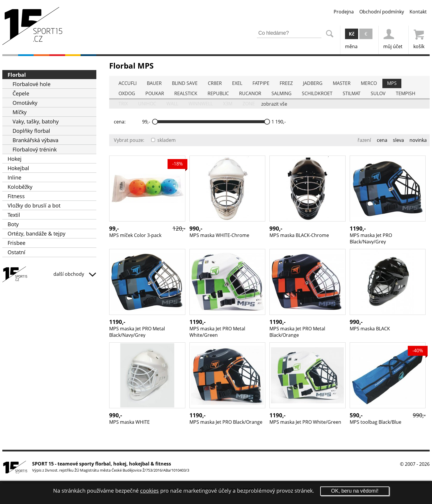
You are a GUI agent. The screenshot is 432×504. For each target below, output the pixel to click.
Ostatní (16, 252)
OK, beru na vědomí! (355, 491)
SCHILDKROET (317, 93)
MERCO (369, 83)
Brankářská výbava (35, 140)
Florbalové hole (32, 84)
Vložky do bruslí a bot (34, 205)
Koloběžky (20, 187)
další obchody (75, 274)
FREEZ (286, 83)
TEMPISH (406, 93)
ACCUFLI (128, 83)
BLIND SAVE (185, 83)
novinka (418, 140)
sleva (398, 140)
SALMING (282, 93)
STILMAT (352, 93)
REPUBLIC (218, 93)
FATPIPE (261, 83)
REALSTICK (186, 93)
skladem (163, 140)
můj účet (393, 38)
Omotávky (25, 103)
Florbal (17, 75)
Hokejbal (18, 168)
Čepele (21, 93)
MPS (392, 83)
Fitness (16, 196)
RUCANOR (250, 93)
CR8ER (215, 83)
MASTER (342, 83)
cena (382, 140)
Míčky (20, 112)
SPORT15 (49, 275)
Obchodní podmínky (382, 12)
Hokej (15, 159)
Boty (13, 224)
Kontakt (418, 12)
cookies (149, 491)
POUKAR (155, 93)
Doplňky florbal (31, 131)
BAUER (154, 83)
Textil (14, 215)
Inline (14, 177)
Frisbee (16, 243)
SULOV (378, 93)
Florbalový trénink (35, 149)
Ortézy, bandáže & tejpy (36, 233)
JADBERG (313, 83)
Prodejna (344, 12)
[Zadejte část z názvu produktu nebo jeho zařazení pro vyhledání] (289, 33)
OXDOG (127, 93)
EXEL (237, 83)
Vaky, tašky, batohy (36, 121)
